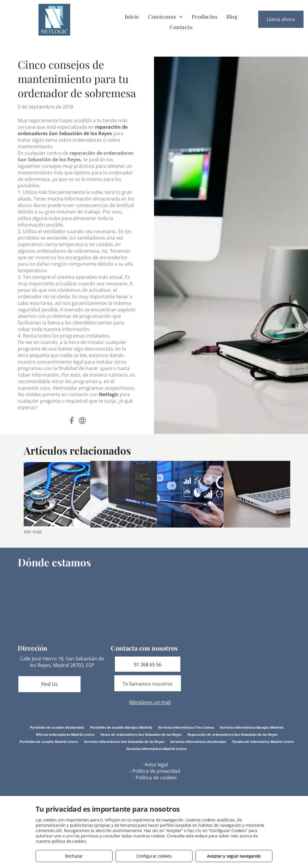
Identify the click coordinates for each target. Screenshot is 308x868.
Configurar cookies (154, 856)
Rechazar (74, 856)
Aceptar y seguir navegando (234, 856)
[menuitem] (132, 16)
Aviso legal (156, 765)
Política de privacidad (156, 771)
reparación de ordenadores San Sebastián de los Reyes (73, 130)
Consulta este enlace (187, 836)
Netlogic (109, 394)
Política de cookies (156, 778)
